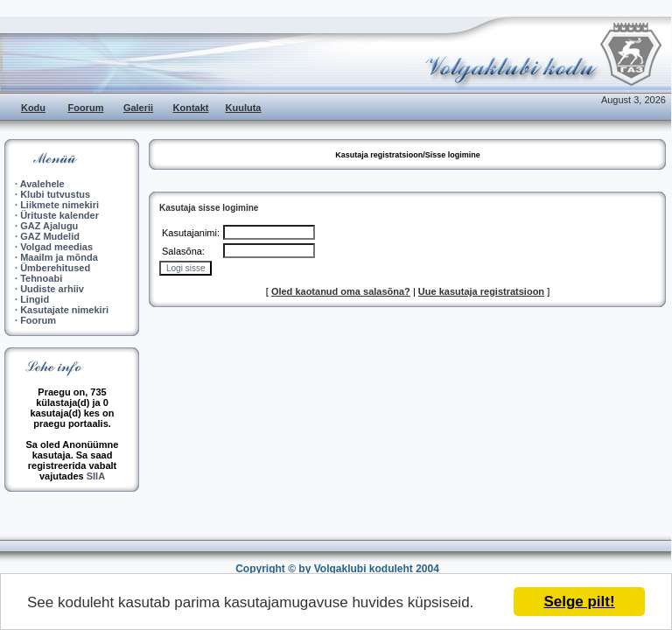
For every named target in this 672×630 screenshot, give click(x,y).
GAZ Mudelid (50, 236)
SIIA (96, 476)
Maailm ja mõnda (59, 257)
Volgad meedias (56, 247)
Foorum (86, 108)
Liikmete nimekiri (59, 205)
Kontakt (191, 108)
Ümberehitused (55, 268)
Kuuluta (244, 108)
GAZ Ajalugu (49, 226)
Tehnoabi (41, 278)
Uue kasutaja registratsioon (481, 291)
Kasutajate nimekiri (64, 310)
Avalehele (42, 184)
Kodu (33, 108)
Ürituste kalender (59, 215)
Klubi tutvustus (55, 194)
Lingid (35, 299)
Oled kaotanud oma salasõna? (341, 291)
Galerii (138, 108)
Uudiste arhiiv (52, 289)
